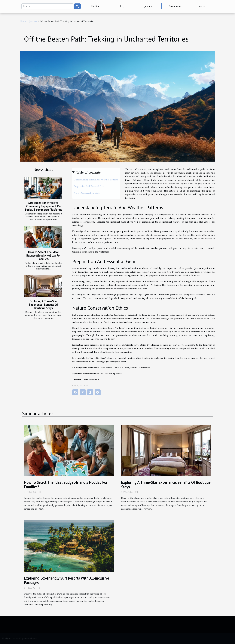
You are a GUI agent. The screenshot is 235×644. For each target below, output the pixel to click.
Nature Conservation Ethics (87, 193)
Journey (148, 6)
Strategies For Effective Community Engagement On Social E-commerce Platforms (43, 206)
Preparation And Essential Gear (89, 186)
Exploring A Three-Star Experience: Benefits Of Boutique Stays (43, 305)
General (201, 6)
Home (23, 22)
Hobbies (95, 6)
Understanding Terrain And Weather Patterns (96, 180)
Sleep (121, 6)
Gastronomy (175, 6)
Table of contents (88, 173)
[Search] (47, 6)
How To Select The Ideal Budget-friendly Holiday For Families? (43, 255)
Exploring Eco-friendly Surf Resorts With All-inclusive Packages (66, 580)
